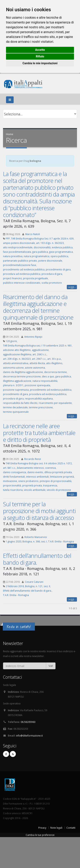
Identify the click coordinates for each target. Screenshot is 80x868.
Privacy (42, 828)
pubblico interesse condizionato (22, 283)
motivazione (10, 481)
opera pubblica (59, 256)
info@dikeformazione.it (29, 736)
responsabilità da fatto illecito (20, 403)
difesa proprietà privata (58, 472)
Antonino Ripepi (33, 337)
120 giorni (11, 341)
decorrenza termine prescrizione (22, 376)
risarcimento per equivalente (55, 403)
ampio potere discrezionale (19, 243)
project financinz (12, 278)
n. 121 (39, 586)
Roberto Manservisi (36, 537)
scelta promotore (52, 283)
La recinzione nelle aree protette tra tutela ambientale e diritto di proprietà (39, 433)
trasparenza (50, 485)
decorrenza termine (55, 372)
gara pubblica (40, 252)
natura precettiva (13, 256)
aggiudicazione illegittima (17, 354)
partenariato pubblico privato (20, 261)
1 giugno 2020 (13, 541)
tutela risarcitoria (13, 490)
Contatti (71, 828)
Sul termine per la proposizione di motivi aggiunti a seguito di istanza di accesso (39, 511)
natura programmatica (36, 256)
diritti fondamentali (14, 477)
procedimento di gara (58, 269)
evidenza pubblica (62, 247)
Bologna (27, 541)
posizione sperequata (37, 385)
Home (10, 134)
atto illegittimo (54, 363)
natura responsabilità (45, 381)
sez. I (44, 541)
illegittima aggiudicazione (17, 381)
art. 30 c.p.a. (54, 359)
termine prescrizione (41, 407)
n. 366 (36, 541)
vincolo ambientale (35, 490)
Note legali (56, 828)
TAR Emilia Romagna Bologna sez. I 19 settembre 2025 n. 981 (37, 345)
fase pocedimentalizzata (17, 252)
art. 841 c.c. (9, 468)
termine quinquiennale (16, 412)
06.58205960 (28, 722)
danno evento (35, 472)
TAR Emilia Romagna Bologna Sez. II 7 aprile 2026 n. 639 (42, 238)
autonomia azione (13, 368)
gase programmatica (61, 252)
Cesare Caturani (34, 582)
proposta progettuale (35, 278)
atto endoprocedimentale (18, 247)
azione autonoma (35, 368)
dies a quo (48, 376)
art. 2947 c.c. (39, 359)
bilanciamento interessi (30, 468)
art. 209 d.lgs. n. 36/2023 (17, 359)
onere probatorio (28, 481)
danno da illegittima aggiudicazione (23, 372)
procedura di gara (52, 274)
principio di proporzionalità (56, 481)
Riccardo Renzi (33, 459)
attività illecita (37, 363)
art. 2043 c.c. (40, 354)
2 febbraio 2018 (15, 586)
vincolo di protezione (59, 490)
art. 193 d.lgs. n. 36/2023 (50, 243)
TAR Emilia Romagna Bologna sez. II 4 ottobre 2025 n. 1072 (39, 463)
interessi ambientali (37, 477)
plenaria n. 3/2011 (13, 385)
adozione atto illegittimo (17, 350)
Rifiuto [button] (40, 56)
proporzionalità (12, 485)
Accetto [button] (40, 50)
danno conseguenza (15, 472)
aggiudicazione (40, 350)
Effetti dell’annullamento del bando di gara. (37, 559)
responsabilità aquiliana (39, 398)
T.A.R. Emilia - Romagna (61, 541)
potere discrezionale (50, 261)
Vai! (51, 666)
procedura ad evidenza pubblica (22, 274)
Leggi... (72, 287)
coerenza (50, 468)
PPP (8, 238)
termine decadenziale (15, 407)
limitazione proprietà (62, 477)
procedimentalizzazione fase (20, 265)
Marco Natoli (33, 234)
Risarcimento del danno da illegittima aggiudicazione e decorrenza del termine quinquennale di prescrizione (38, 307)
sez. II (47, 586)
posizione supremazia (16, 390)
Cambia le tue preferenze (40, 835)
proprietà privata (32, 485)
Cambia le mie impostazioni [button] (40, 63)
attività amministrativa (16, 363)
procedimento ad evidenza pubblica (24, 269)
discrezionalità (42, 247)
